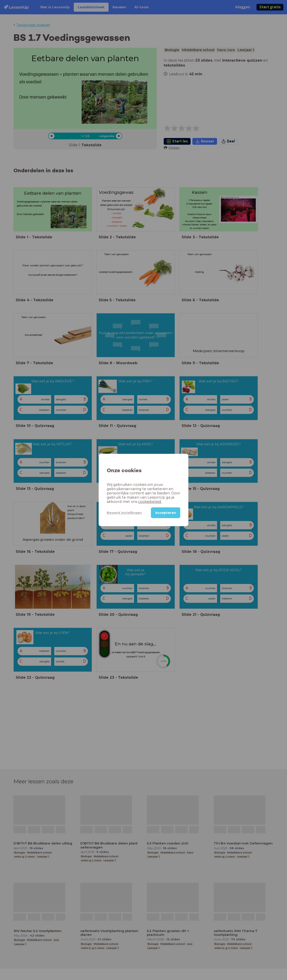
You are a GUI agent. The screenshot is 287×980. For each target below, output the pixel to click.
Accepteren (166, 513)
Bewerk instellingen (124, 513)
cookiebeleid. (150, 502)
